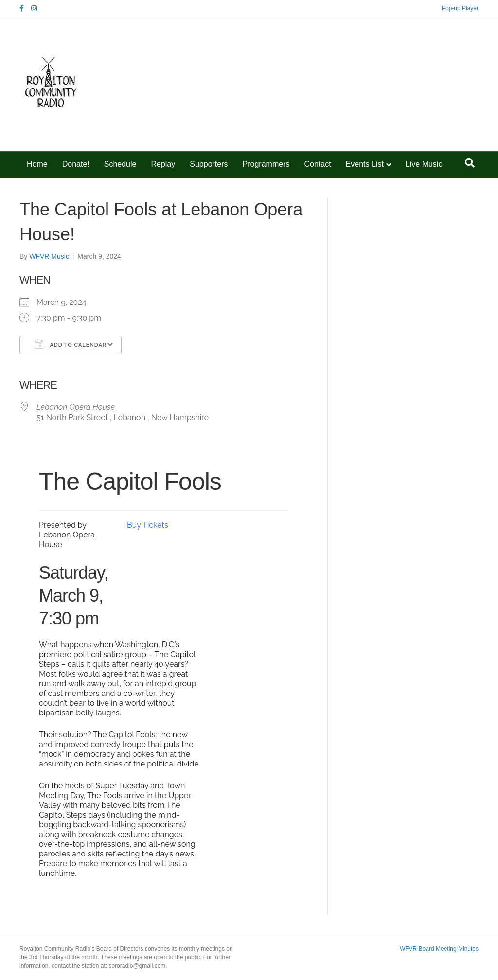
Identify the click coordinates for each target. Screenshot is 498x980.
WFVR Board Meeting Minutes (439, 949)
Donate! (76, 164)
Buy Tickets (148, 525)
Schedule (120, 164)
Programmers (266, 164)
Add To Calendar (71, 344)
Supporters (209, 164)
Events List (365, 164)
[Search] (470, 163)
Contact (317, 164)
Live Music (424, 164)
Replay (163, 164)
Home (37, 164)
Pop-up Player (460, 8)
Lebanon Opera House (76, 407)
